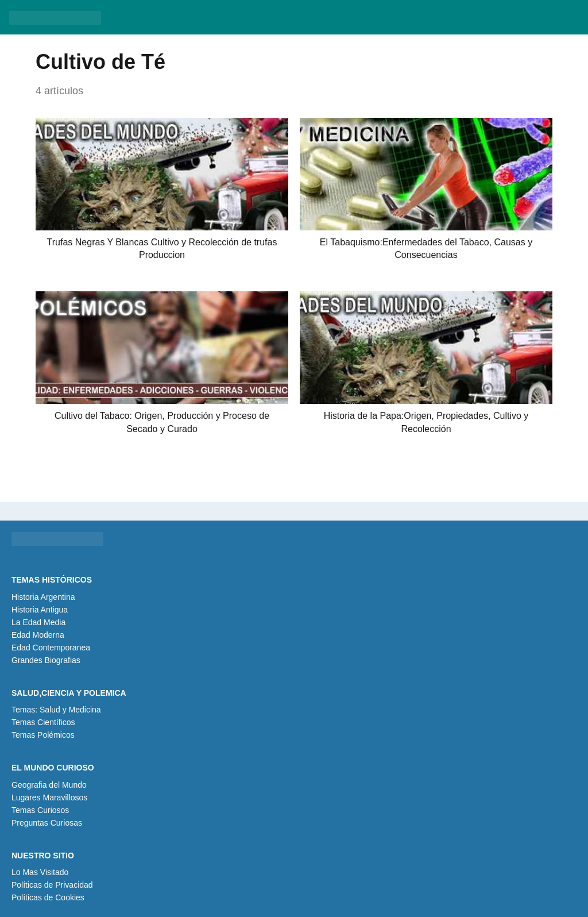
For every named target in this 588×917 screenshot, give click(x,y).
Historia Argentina (43, 597)
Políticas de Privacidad (52, 885)
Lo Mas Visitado (40, 872)
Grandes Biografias (46, 660)
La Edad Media (38, 622)
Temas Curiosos (40, 810)
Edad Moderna (38, 635)
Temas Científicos (43, 722)
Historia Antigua (40, 610)
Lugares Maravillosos (49, 797)
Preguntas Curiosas (47, 823)
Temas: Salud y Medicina (56, 710)
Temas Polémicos (43, 735)
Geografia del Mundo (49, 785)
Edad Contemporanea (51, 648)
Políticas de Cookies (48, 897)
